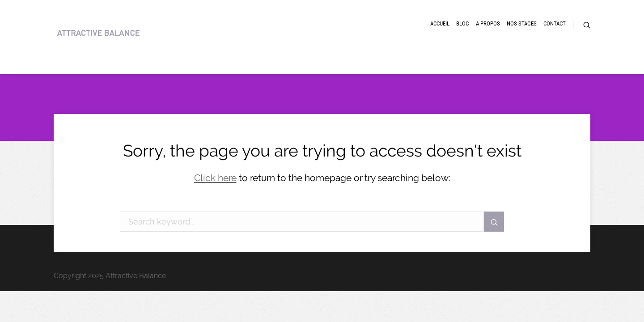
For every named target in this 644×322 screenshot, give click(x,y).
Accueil (360, 39)
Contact (541, 39)
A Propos (440, 39)
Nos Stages (491, 39)
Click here (215, 178)
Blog (399, 39)
